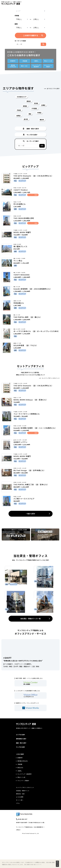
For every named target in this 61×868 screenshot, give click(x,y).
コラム (18, 836)
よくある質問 (20, 829)
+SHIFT (7, 690)
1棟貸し (36, 61)
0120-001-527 (23, 852)
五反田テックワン (21, 442)
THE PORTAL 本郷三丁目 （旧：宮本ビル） (31, 484)
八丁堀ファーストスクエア (24, 499)
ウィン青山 (18, 261)
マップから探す (21, 779)
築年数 (13, 66)
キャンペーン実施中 (23, 813)
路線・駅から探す (21, 775)
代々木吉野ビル (20, 204)
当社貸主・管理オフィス (23, 823)
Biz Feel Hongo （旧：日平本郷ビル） (29, 470)
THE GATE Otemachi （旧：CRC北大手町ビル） (33, 176)
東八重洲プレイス (20, 246)
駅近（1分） (25, 66)
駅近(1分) (20, 800)
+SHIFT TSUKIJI (21, 190)
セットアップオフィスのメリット (51, 378)
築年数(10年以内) (23, 793)
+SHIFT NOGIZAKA (22, 275)
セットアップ (36, 66)
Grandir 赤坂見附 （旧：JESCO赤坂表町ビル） (33, 289)
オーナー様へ (20, 832)
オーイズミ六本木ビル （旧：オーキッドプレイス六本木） (37, 331)
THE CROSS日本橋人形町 (24, 218)
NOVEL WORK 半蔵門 (22, 232)
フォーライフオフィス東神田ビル (27, 414)
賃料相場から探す (21, 771)
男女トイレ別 (48, 61)
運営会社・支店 (20, 826)
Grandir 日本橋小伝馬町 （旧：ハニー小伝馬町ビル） (35, 428)
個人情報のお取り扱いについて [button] (33, 865)
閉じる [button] (57, 864)
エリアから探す (21, 767)
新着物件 (13, 61)
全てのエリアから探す (53, 89)
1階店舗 (25, 61)
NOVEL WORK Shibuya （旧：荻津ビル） (31, 400)
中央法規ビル (19, 303)
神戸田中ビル (45, 592)
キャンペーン (48, 66)
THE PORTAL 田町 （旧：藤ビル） (28, 317)
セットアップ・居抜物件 (25, 806)
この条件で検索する (31, 35)
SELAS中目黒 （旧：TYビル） (26, 345)
